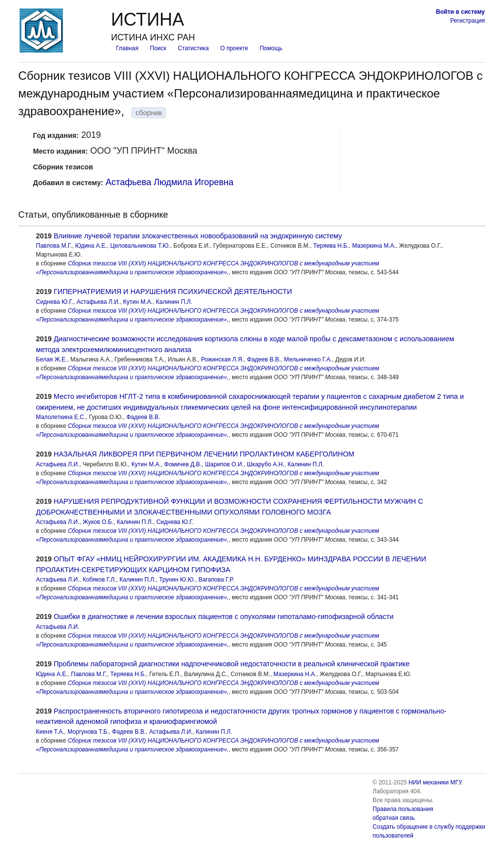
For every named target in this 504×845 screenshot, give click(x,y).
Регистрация (468, 21)
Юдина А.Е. (91, 246)
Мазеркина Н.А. (295, 674)
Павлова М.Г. (54, 246)
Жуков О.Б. (98, 522)
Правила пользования (403, 809)
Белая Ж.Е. (51, 359)
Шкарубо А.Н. (266, 464)
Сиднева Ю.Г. (55, 302)
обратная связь (394, 818)
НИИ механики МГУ (435, 782)
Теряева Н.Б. (331, 246)
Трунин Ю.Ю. (177, 580)
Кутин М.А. (138, 302)
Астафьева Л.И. (98, 302)
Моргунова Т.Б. (88, 732)
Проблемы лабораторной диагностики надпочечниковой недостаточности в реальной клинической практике (232, 664)
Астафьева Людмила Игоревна (170, 182)
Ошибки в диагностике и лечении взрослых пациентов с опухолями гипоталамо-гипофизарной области (223, 617)
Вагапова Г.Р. (216, 580)
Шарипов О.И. (224, 464)
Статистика (193, 48)
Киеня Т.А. (50, 732)
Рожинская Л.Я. (223, 359)
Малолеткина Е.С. (61, 417)
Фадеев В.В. (264, 359)
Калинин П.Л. (174, 302)
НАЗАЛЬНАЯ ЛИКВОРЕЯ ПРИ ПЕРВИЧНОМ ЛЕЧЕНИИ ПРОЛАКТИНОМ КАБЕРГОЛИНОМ (204, 454)
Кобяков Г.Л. (99, 580)
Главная (127, 48)
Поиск (158, 48)
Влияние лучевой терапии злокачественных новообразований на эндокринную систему (198, 236)
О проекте (235, 48)
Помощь (271, 48)
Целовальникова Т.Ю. (140, 246)
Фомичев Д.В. (183, 464)
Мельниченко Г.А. (308, 359)
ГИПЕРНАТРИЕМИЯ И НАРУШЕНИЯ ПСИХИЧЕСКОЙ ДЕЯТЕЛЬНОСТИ (173, 292)
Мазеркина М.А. (374, 246)
